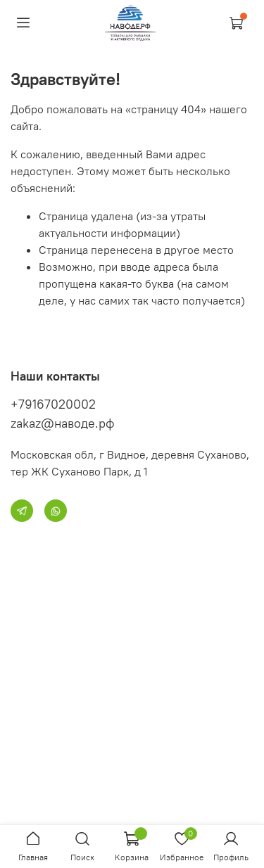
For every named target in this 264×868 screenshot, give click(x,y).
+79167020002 (53, 404)
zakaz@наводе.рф (63, 423)
